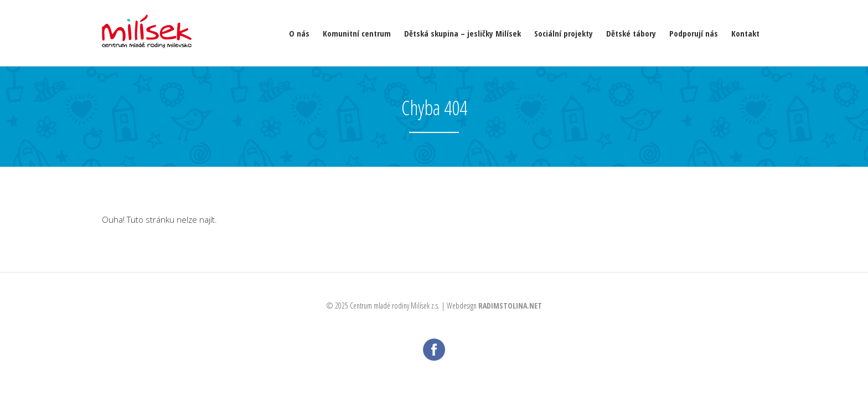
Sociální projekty (564, 33)
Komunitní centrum (357, 33)
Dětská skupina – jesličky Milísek (463, 33)
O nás (299, 33)
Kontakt (745, 33)
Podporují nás (694, 33)
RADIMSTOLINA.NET (510, 306)
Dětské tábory (631, 33)
